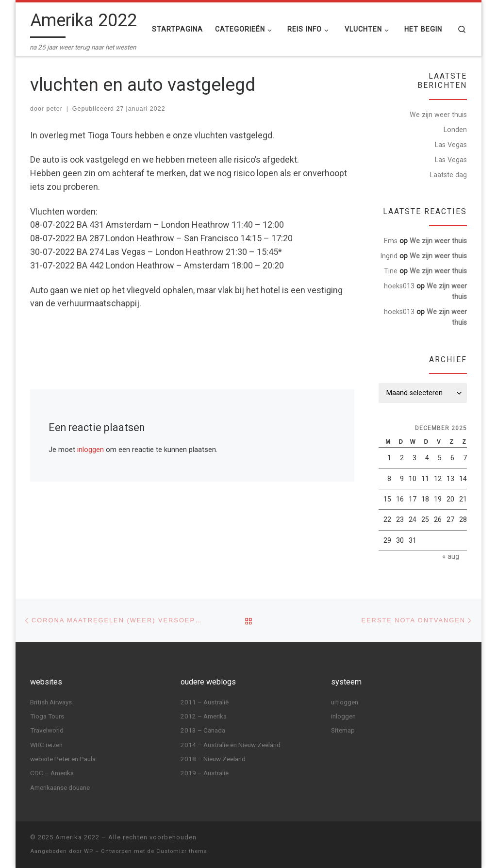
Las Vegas (451, 145)
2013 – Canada (203, 730)
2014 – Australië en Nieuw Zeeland (231, 744)
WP (89, 851)
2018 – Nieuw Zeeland (213, 759)
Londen (455, 130)
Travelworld (47, 730)
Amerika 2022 (77, 837)
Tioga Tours (47, 716)
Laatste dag (448, 175)
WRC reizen (46, 744)
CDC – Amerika (52, 773)
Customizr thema (182, 851)
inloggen (91, 450)
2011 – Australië (205, 701)
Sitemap (343, 730)
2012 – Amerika (204, 716)
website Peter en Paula (63, 759)
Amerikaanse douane (60, 787)
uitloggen (345, 701)
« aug (451, 556)
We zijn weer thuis (438, 115)
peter (54, 109)
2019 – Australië (205, 773)
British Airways (51, 701)
